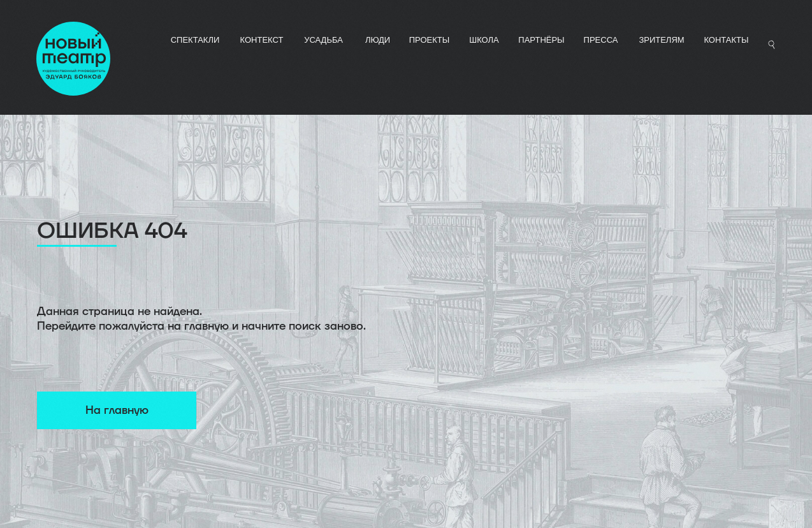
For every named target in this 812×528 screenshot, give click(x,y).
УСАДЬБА (323, 40)
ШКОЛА (484, 40)
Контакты (726, 40)
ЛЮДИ (378, 40)
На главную (117, 410)
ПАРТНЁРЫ (541, 40)
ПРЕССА (601, 40)
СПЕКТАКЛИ (195, 40)
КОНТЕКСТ (262, 40)
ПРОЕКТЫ (430, 40)
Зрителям (661, 40)
